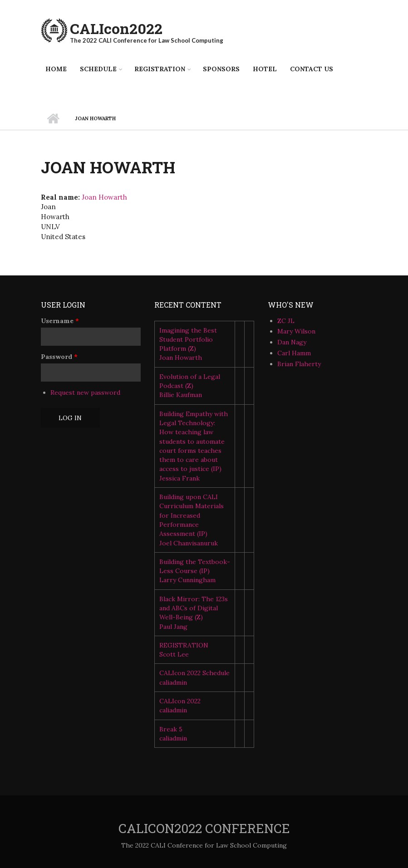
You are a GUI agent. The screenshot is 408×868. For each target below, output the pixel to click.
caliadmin (173, 682)
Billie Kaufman (181, 395)
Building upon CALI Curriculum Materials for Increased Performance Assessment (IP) (192, 515)
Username (60, 321)
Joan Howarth (104, 197)
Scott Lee (174, 654)
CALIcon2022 (116, 28)
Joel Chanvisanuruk (189, 543)
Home (56, 69)
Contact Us (312, 69)
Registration (160, 69)
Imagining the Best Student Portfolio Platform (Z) (188, 340)
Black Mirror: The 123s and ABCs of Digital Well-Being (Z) (194, 608)
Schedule (98, 69)
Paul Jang (173, 627)
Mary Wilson (296, 331)
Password (59, 357)
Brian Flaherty (299, 364)
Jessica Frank (179, 478)
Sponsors (221, 69)
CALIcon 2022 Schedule (194, 673)
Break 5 (171, 729)
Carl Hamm (294, 353)
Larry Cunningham (187, 580)
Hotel (265, 69)
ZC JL (286, 321)
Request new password (85, 392)
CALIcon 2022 (180, 701)
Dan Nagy (292, 342)
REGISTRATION (184, 645)
